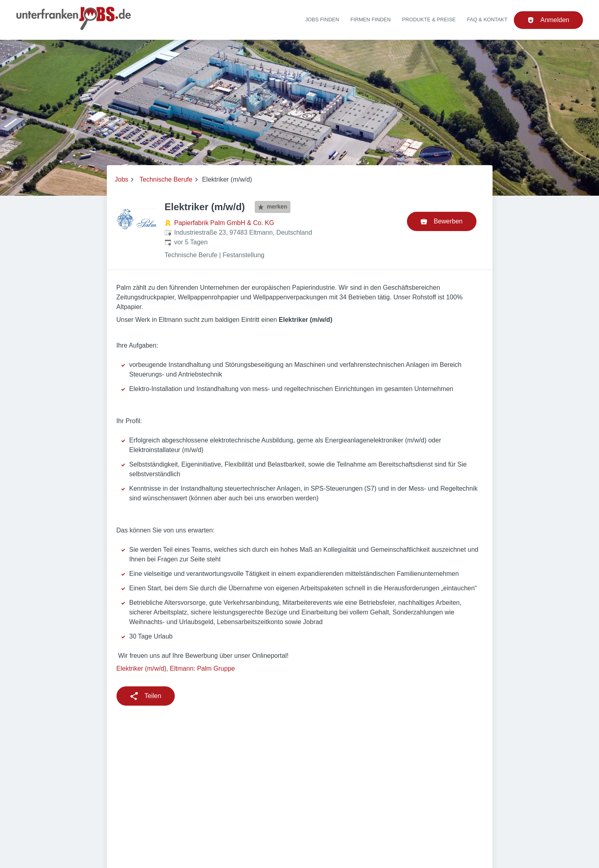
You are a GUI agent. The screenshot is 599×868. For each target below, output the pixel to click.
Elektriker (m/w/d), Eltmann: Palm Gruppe (176, 668)
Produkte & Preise (429, 19)
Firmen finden (370, 19)
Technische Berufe (166, 179)
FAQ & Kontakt (487, 19)
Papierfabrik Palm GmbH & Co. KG (224, 223)
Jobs (122, 179)
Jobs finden (322, 19)
